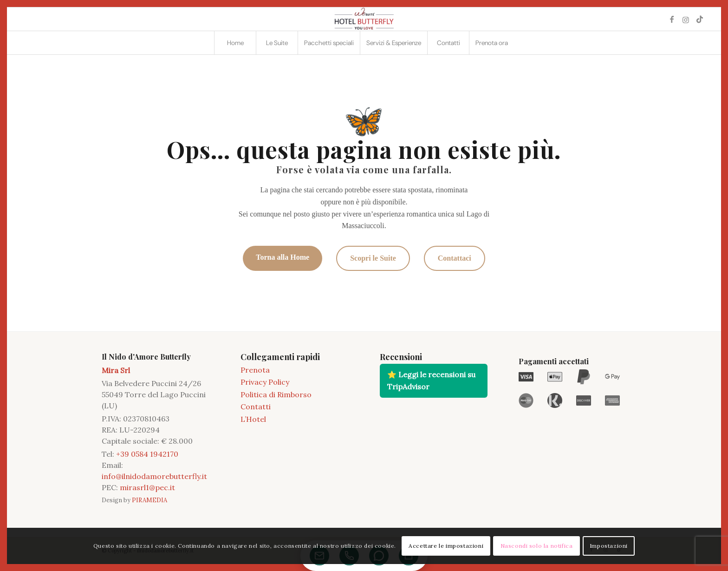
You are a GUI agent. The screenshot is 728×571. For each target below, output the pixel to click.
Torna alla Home (283, 257)
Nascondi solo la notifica (537, 546)
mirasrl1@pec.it (147, 487)
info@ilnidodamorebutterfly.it (154, 476)
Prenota (255, 370)
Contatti (256, 407)
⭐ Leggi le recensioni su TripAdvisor (431, 381)
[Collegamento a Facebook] (672, 19)
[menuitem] (235, 43)
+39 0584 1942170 (147, 454)
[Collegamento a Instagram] (686, 19)
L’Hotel (253, 419)
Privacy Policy (265, 382)
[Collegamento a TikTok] (700, 19)
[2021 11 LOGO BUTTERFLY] (364, 19)
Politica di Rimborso (276, 394)
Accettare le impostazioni (446, 546)
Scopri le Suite (373, 258)
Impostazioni (609, 546)
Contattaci (455, 258)
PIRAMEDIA (149, 500)
